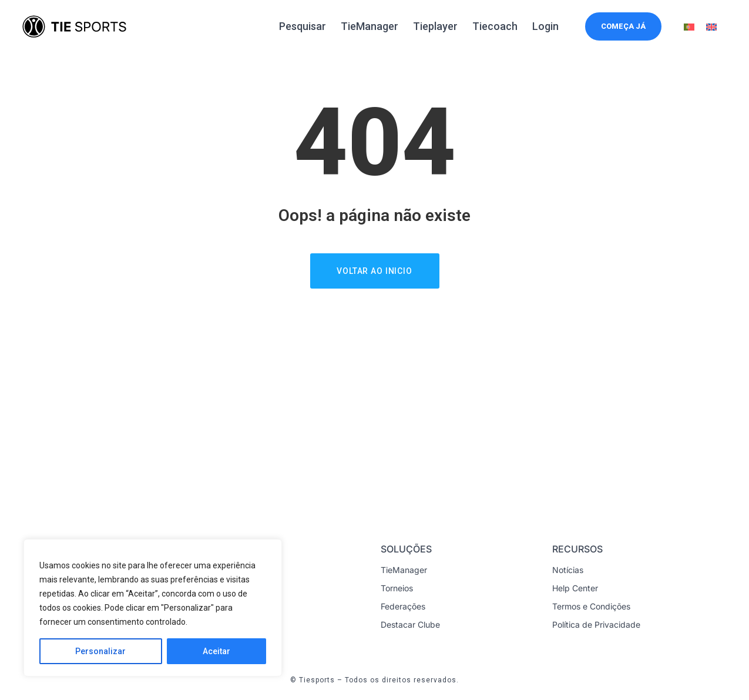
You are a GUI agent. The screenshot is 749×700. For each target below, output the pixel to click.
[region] (153, 608)
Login (545, 26)
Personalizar (100, 651)
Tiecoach (495, 26)
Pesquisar (303, 26)
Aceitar (216, 651)
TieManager (370, 26)
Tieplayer (435, 26)
